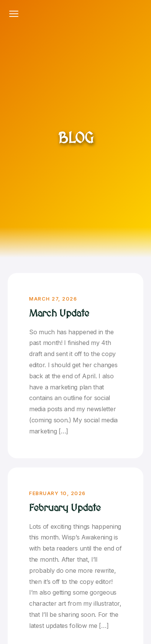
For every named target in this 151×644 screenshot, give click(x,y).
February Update (65, 508)
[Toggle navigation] (14, 14)
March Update (59, 314)
